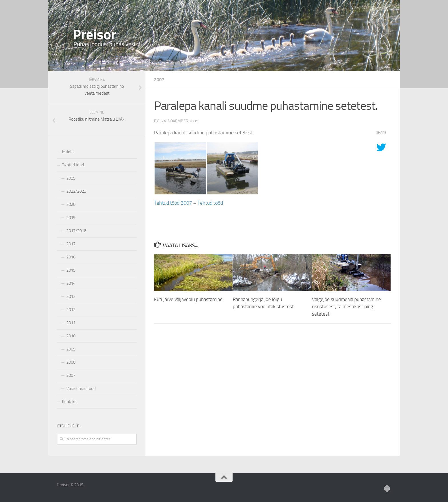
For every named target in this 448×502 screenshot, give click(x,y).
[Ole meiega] (387, 489)
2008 (71, 362)
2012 (71, 310)
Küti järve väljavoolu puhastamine (188, 299)
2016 (71, 257)
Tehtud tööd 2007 (173, 203)
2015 (71, 270)
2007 (159, 80)
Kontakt (69, 402)
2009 (71, 349)
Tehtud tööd (210, 203)
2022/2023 (76, 191)
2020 (71, 204)
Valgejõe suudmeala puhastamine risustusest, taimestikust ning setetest (346, 307)
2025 (71, 178)
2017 (71, 244)
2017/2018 (76, 231)
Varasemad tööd (81, 389)
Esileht (68, 152)
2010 (71, 336)
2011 (71, 323)
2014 (71, 283)
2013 (71, 296)
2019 (71, 218)
